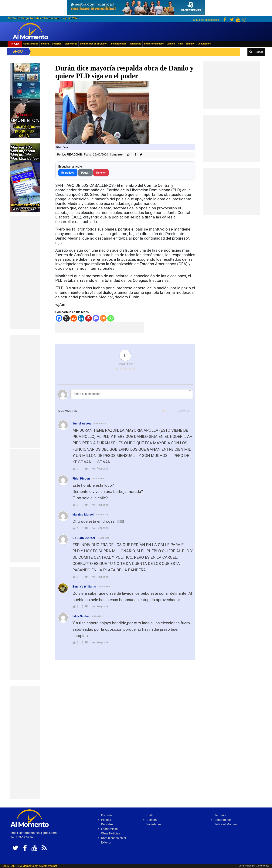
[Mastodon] (96, 318)
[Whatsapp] (111, 318)
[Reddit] (74, 318)
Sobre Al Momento (227, 824)
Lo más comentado (154, 44)
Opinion (171, 44)
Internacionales (118, 44)
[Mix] (103, 318)
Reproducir (68, 173)
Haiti (180, 44)
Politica (45, 44)
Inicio (15, 44)
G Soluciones (263, 866)
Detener (101, 173)
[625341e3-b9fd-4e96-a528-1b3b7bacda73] (136, 6)
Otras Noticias (31, 44)
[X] (66, 318)
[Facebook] (59, 318)
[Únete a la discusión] (132, 394)
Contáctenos (204, 44)
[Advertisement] (25, 272)
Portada (106, 815)
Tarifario (190, 44)
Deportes (57, 44)
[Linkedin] (81, 318)
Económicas (71, 44)
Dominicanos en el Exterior (94, 44)
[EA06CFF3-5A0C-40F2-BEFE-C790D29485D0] (25, 100)
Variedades (135, 44)
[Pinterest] (88, 318)
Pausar (85, 173)
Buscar (258, 52)
